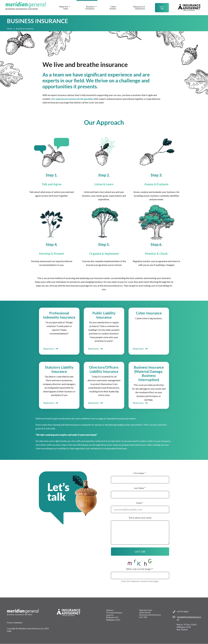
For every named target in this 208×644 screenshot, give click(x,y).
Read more (49, 349)
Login (9, 631)
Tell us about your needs (140, 518)
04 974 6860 (183, 612)
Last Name (139, 488)
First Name (139, 473)
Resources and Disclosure (150, 615)
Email (139, 503)
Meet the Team (65, 10)
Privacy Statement (15, 623)
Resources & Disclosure (139, 8)
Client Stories (113, 8)
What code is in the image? (139, 569)
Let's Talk (162, 8)
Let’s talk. (51, 428)
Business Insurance (91, 10)
